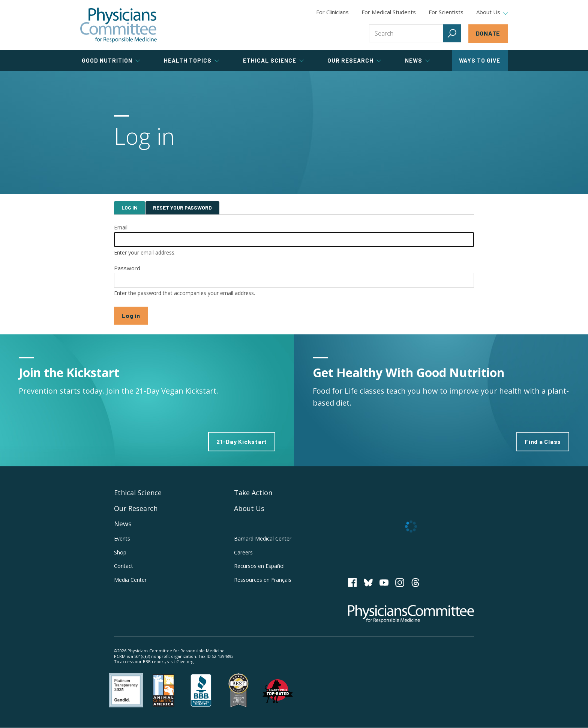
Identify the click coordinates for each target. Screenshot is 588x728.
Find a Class (543, 441)
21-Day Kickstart (242, 441)
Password (127, 268)
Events (122, 539)
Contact (124, 566)
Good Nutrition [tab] (111, 60)
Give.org (185, 661)
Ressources (263, 580)
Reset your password (182, 207)
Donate (488, 33)
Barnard (263, 539)
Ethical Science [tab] (273, 60)
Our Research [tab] (354, 60)
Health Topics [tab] (191, 60)
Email (121, 227)
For (389, 12)
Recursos (259, 566)
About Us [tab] (492, 12)
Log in (130, 207)
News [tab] (417, 60)
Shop (120, 552)
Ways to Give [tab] (480, 60)
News (123, 524)
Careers (243, 552)
